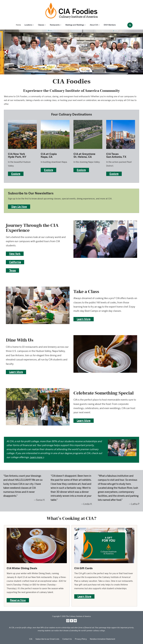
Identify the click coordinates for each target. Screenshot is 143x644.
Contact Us (67, 639)
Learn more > (37, 457)
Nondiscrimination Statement (102, 639)
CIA (31, 639)
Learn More (84, 319)
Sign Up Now (19, 207)
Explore (16, 174)
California (15, 262)
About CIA (94, 25)
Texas (12, 270)
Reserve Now (18, 600)
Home (18, 25)
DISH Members (110, 25)
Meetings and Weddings (75, 25)
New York (15, 254)
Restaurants (55, 25)
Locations (28, 25)
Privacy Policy (81, 639)
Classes (41, 25)
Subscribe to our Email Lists (47, 639)
